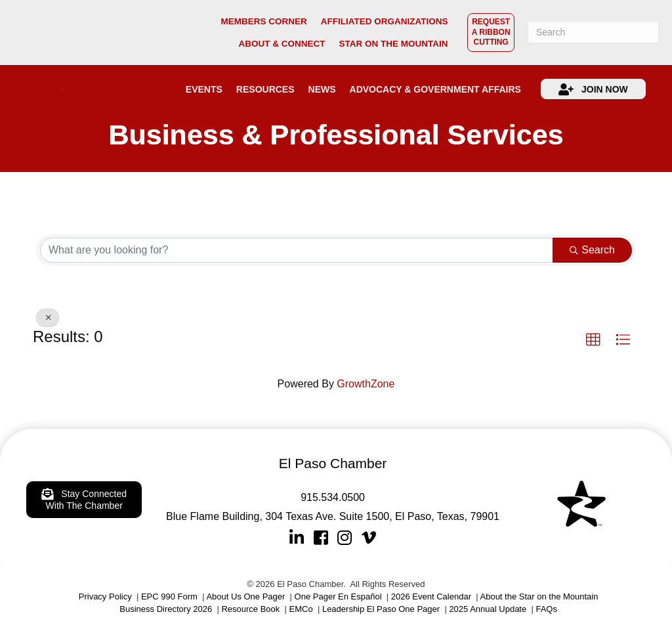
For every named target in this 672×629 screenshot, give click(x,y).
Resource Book (250, 609)
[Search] (593, 32)
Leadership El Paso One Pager (381, 609)
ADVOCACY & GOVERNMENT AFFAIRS (435, 89)
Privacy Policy (105, 596)
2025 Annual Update (488, 609)
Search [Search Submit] (592, 250)
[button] (593, 340)
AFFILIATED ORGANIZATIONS (385, 21)
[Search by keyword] (297, 250)
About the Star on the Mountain (539, 596)
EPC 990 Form (169, 596)
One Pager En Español (338, 596)
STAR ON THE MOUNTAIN (393, 44)
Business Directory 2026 (166, 609)
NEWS (322, 89)
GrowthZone (366, 384)
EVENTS (204, 89)
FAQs (546, 609)
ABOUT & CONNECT (282, 44)
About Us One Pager (245, 596)
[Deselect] (48, 318)
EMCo (301, 609)
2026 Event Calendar (431, 596)
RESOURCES (265, 89)
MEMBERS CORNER (263, 21)
